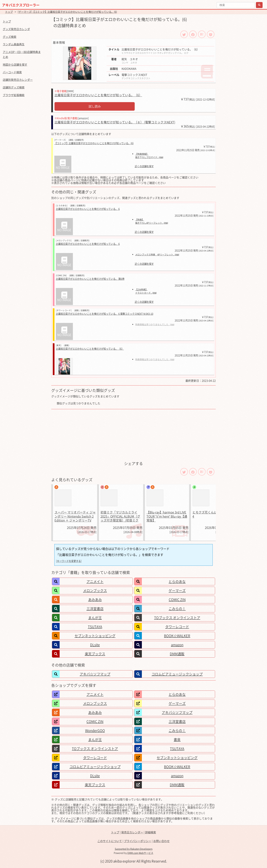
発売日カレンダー (132, 832)
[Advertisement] (133, 435)
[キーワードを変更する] (69, 561)
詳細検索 (151, 832)
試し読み (95, 106)
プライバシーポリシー (138, 841)
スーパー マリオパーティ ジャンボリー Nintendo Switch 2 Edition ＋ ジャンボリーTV (75, 516)
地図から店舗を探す (15, 64)
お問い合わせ (161, 841)
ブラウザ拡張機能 (14, 95)
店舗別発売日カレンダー (18, 80)
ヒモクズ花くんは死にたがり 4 (212, 514)
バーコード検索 (12, 72)
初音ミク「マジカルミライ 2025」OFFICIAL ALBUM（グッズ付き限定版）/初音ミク (120, 516)
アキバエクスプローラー (21, 5)
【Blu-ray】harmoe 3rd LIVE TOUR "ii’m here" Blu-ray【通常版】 (167, 516)
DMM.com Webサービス (140, 853)
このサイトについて (110, 841)
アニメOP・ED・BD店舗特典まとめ (22, 54)
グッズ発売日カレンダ (16, 29)
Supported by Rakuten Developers (134, 849)
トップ (9, 12)
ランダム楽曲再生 (14, 44)
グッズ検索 (10, 37)
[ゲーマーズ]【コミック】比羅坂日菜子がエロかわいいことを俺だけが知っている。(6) (67, 12)
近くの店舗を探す (144, 166)
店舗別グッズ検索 (14, 87)
